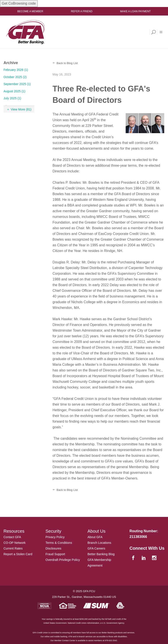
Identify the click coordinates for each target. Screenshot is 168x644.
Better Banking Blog (101, 554)
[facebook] (134, 558)
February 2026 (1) (16, 70)
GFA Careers (96, 548)
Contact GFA (12, 537)
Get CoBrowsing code (19, 3)
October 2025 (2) (15, 77)
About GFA (95, 537)
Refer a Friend (82, 11)
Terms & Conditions (59, 543)
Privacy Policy (55, 537)
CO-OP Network (15, 543)
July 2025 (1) (12, 98)
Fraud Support (55, 554)
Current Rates (13, 548)
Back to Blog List (67, 63)
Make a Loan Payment (135, 11)
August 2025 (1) (14, 91)
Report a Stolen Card (18, 554)
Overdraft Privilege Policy (63, 560)
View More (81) (21, 109)
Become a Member (30, 11)
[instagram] (155, 558)
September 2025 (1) (17, 84)
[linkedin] (144, 558)
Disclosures (53, 548)
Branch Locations (99, 543)
